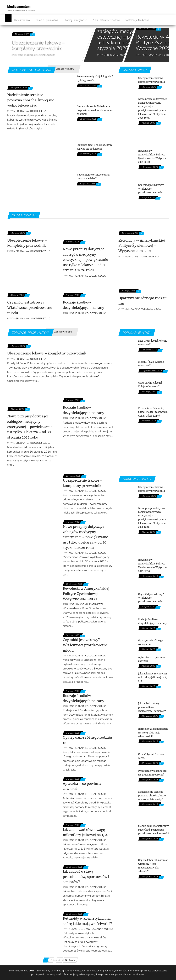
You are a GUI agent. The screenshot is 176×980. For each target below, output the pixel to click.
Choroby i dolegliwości (75, 20)
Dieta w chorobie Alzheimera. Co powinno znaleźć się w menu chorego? (95, 110)
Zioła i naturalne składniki (106, 20)
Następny (70, 960)
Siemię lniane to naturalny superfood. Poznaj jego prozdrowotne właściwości (153, 830)
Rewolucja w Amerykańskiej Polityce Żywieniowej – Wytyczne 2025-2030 (142, 246)
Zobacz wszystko (65, 69)
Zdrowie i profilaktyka (47, 20)
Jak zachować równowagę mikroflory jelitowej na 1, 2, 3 (153, 678)
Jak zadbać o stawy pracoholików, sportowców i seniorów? (86, 877)
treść (142, 974)
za (134, 974)
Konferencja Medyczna (137, 20)
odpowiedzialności (122, 974)
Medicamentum (19, 7)
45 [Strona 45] (60, 960)
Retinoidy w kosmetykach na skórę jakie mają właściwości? (153, 733)
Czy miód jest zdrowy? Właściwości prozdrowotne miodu (151, 189)
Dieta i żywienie (22, 20)
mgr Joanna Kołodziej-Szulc (36, 55)
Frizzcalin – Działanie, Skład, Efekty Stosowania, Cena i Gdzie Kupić (153, 412)
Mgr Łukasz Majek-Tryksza (142, 257)
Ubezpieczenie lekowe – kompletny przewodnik (38, 45)
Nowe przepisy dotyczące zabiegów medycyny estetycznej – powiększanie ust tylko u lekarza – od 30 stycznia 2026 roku (127, 37)
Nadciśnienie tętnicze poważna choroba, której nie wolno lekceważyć (31, 100)
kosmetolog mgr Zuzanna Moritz (91, 929)
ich (137, 974)
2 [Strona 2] (51, 960)
